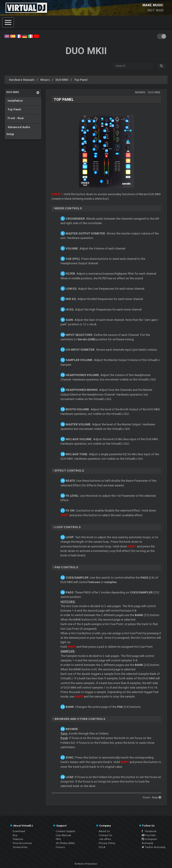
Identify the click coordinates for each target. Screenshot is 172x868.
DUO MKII (62, 80)
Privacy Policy (107, 843)
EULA (102, 847)
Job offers (105, 839)
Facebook (149, 831)
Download (19, 831)
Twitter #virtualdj (154, 847)
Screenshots (20, 847)
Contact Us (105, 835)
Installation (14, 101)
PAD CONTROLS (66, 567)
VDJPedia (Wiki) (65, 843)
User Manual (63, 835)
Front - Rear (15, 118)
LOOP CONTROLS (68, 527)
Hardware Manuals (22, 80)
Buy (15, 835)
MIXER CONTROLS (68, 208)
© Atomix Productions (86, 864)
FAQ (58, 839)
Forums (60, 847)
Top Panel (81, 80)
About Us (104, 831)
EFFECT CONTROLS (69, 471)
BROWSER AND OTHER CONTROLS (80, 719)
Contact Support (66, 831)
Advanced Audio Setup (18, 131)
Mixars (45, 80)
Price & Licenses (22, 843)
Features (18, 839)
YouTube (149, 835)
